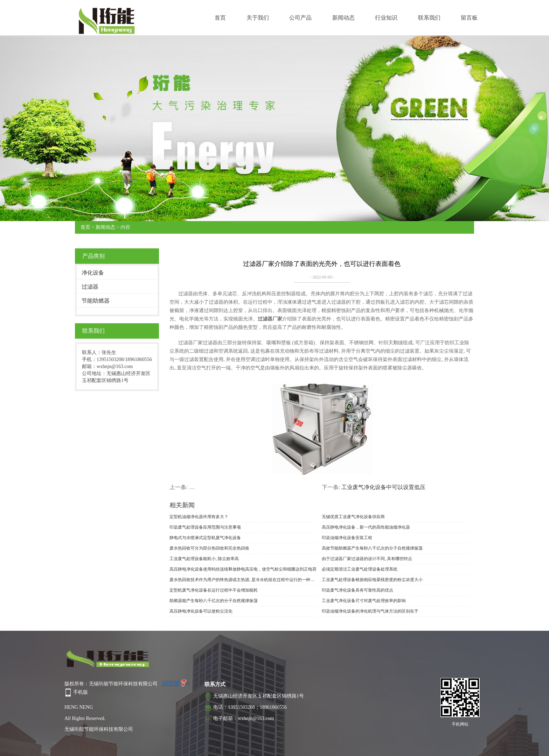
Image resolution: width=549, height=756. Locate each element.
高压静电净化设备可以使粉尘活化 (201, 611)
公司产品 (300, 18)
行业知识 (386, 18)
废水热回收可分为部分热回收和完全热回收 (209, 548)
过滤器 (90, 287)
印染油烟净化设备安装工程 (347, 538)
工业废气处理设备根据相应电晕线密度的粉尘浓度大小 (372, 580)
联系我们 (429, 18)
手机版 (81, 692)
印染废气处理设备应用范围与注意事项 (205, 527)
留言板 (469, 18)
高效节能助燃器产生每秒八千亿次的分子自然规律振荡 (372, 548)
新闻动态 (343, 18)
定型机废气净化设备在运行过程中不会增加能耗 (214, 590)
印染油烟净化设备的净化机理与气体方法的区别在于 (370, 611)
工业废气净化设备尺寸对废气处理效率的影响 (364, 601)
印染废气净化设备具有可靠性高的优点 (357, 590)
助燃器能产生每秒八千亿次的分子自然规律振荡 (214, 601)
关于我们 (258, 18)
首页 (220, 18)
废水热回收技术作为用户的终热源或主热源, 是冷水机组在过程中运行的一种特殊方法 (243, 580)
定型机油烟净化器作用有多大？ (199, 517)
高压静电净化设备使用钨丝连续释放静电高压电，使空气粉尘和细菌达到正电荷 (243, 569)
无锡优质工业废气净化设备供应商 (353, 517)
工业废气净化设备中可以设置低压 (383, 487)
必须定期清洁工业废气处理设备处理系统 (360, 569)
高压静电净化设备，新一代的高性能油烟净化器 (366, 527)
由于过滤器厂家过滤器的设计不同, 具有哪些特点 (367, 559)
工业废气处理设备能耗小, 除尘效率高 (204, 559)
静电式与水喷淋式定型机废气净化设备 (205, 538)
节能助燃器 (96, 301)
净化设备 (93, 273)
